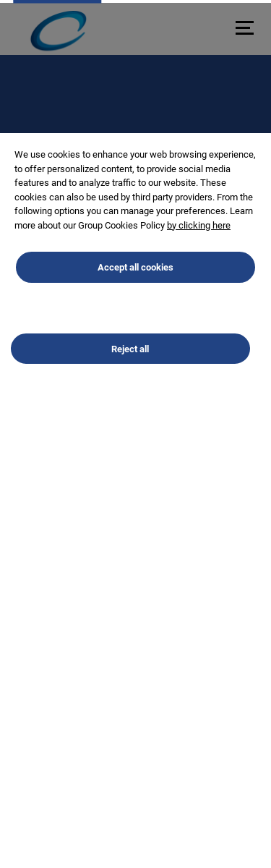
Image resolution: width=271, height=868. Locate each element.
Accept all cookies (135, 279)
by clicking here (199, 236)
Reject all (130, 360)
